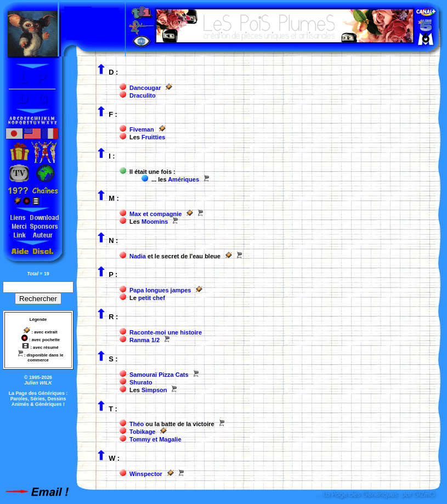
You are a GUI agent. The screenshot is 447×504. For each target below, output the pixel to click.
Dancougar (145, 88)
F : (113, 114)
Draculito (143, 95)
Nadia (138, 256)
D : (113, 72)
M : (114, 198)
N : (113, 240)
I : (112, 156)
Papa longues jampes (160, 290)
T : (113, 409)
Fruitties (153, 137)
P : (113, 274)
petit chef (152, 298)
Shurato (141, 382)
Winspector (146, 474)
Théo (137, 424)
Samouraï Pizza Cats (159, 375)
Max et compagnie (155, 214)
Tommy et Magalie (155, 439)
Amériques (183, 179)
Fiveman (142, 129)
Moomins (155, 222)
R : (113, 317)
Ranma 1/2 (145, 340)
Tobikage (142, 432)
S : (113, 359)
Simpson (154, 390)
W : (114, 458)
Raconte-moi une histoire (166, 332)
